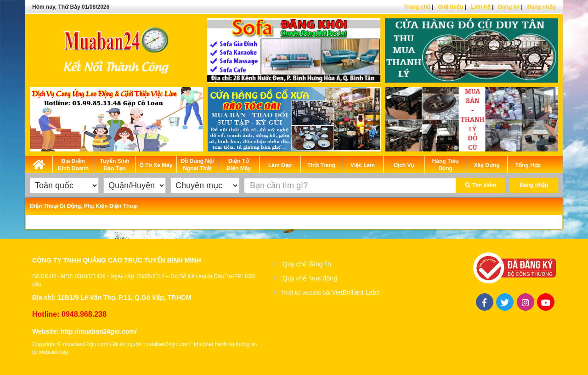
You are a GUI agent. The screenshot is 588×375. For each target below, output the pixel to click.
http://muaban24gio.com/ (99, 331)
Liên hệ (481, 7)
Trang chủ (417, 7)
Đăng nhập (542, 7)
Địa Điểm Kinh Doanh (73, 165)
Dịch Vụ (404, 165)
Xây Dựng (486, 165)
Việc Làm (363, 165)
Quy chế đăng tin (307, 264)
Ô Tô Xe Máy (156, 165)
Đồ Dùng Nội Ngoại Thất (198, 165)
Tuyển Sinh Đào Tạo (114, 165)
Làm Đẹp (280, 165)
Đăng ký (509, 7)
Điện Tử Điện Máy (239, 165)
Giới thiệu (450, 7)
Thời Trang (321, 165)
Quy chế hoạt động (310, 278)
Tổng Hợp (528, 165)
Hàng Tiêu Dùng (446, 165)
